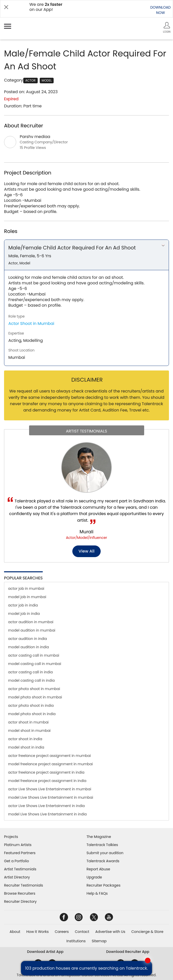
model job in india (24, 614)
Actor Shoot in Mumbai (31, 324)
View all (87, 551)
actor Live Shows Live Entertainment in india (46, 806)
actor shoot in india (25, 739)
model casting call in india (31, 680)
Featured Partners (20, 853)
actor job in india (23, 605)
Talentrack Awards (103, 861)
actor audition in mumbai (31, 622)
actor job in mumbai (26, 589)
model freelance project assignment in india (47, 781)
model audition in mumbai (32, 630)
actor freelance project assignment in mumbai (49, 756)
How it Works (38, 932)
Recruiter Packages (103, 885)
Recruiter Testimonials (24, 885)
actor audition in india (27, 639)
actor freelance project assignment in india (46, 772)
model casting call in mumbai (35, 664)
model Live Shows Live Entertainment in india (47, 814)
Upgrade (94, 877)
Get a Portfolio (16, 861)
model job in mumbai (27, 597)
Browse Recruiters (20, 893)
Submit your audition (105, 853)
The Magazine (99, 837)
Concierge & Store (147, 932)
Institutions (76, 941)
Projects (11, 837)
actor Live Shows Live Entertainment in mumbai (50, 789)
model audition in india (28, 647)
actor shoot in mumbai (28, 722)
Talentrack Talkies (102, 845)
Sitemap (99, 941)
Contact (82, 932)
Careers (62, 932)
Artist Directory (17, 877)
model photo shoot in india (32, 714)
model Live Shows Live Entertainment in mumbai (51, 797)
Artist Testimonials (20, 869)
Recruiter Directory (20, 901)
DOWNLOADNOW (160, 10)
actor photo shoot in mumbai (34, 689)
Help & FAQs (97, 893)
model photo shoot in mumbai (35, 697)
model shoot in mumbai (29, 731)
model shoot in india (26, 747)
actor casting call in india (30, 672)
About (15, 932)
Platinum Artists (18, 845)
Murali (87, 532)
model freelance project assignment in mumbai (50, 764)
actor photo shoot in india (31, 705)
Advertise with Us (110, 932)
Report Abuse (98, 869)
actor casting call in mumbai (34, 655)
